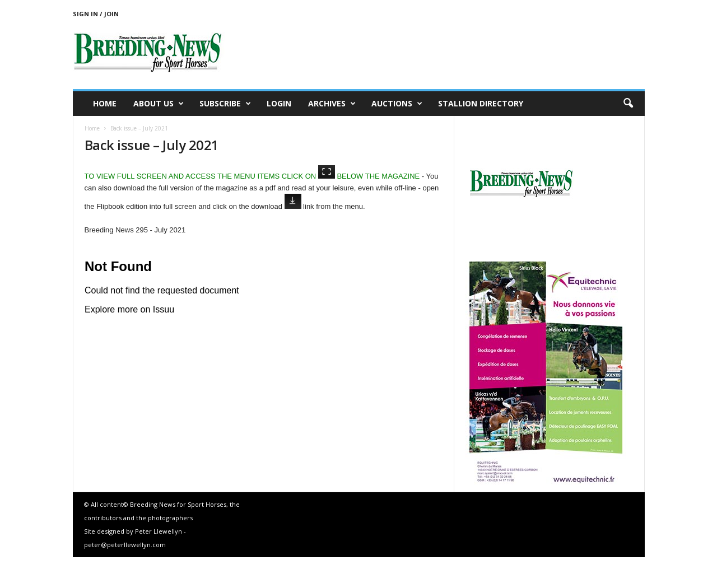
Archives (332, 104)
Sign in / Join (96, 14)
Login (279, 103)
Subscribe (225, 104)
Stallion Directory (481, 103)
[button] (628, 104)
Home (105, 103)
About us (159, 104)
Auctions (397, 104)
